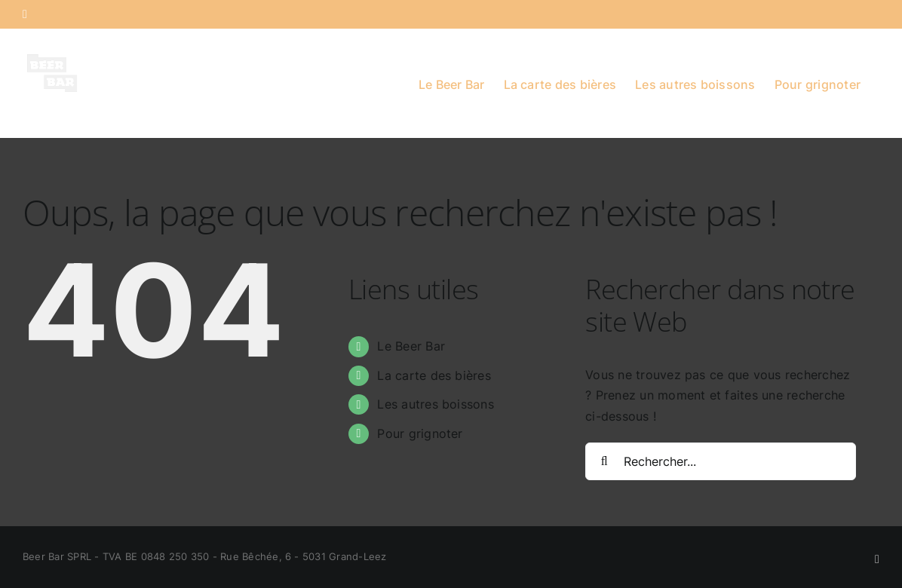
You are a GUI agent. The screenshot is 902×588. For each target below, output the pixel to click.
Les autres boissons (436, 404)
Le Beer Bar (411, 346)
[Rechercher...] (721, 461)
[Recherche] (604, 461)
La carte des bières (434, 375)
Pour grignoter (420, 433)
